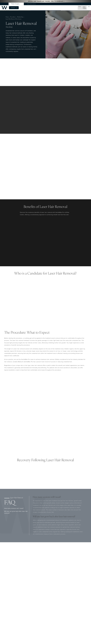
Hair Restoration (32, 4)
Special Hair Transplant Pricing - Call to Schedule (45, 1)
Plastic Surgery (15, 4)
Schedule (82, 7)
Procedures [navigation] (12, 16)
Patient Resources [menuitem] (66, 7)
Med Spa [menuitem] (35, 7)
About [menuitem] (11, 7)
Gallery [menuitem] (50, 7)
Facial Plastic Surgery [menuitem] (20, 7)
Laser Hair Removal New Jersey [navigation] (31, 16)
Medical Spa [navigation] (19, 16)
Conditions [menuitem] (43, 7)
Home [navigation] (7, 16)
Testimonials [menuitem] (57, 7)
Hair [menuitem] (29, 7)
